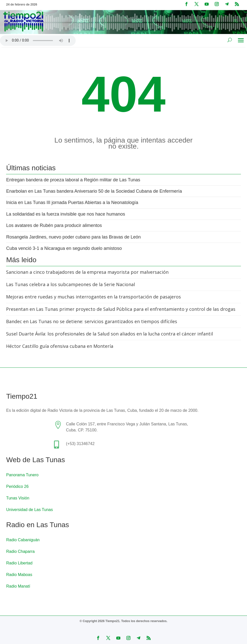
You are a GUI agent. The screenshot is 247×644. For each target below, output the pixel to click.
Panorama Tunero (22, 475)
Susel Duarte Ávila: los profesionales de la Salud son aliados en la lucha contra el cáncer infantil (109, 334)
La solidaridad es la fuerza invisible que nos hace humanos (65, 214)
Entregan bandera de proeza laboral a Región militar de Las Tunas (73, 180)
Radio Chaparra (20, 551)
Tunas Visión (18, 498)
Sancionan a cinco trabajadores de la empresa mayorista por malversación (87, 272)
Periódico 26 (17, 486)
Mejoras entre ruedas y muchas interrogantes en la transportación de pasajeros (93, 297)
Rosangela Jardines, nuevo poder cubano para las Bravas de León (73, 237)
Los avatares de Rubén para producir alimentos (54, 225)
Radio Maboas (19, 575)
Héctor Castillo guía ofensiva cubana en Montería (60, 346)
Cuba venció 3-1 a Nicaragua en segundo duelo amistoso (64, 248)
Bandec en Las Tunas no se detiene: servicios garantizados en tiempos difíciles (92, 321)
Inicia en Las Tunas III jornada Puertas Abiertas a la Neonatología (72, 202)
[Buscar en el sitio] (230, 40)
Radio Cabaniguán (23, 540)
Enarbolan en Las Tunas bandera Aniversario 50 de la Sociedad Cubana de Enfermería (94, 191)
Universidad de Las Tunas (29, 510)
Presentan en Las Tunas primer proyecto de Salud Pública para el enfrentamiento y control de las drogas (121, 309)
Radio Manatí (18, 586)
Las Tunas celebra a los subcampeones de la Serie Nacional (71, 284)
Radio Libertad (19, 563)
